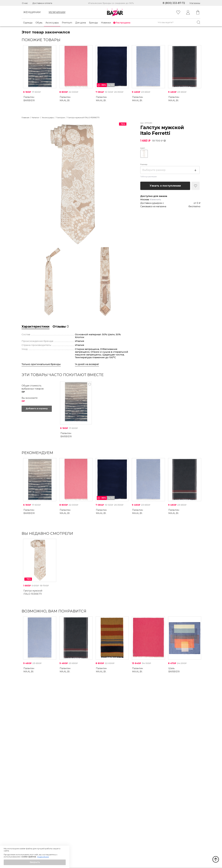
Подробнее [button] (43, 857)
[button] (35, 862)
